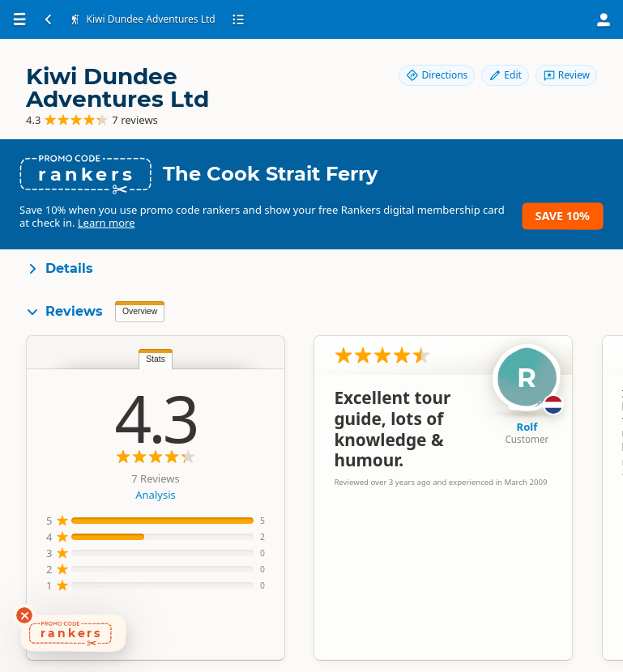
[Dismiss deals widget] (24, 615)
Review (566, 75)
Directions (437, 75)
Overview (140, 311)
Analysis (155, 495)
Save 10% (563, 216)
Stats (156, 359)
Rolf (527, 427)
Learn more (107, 223)
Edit (505, 75)
